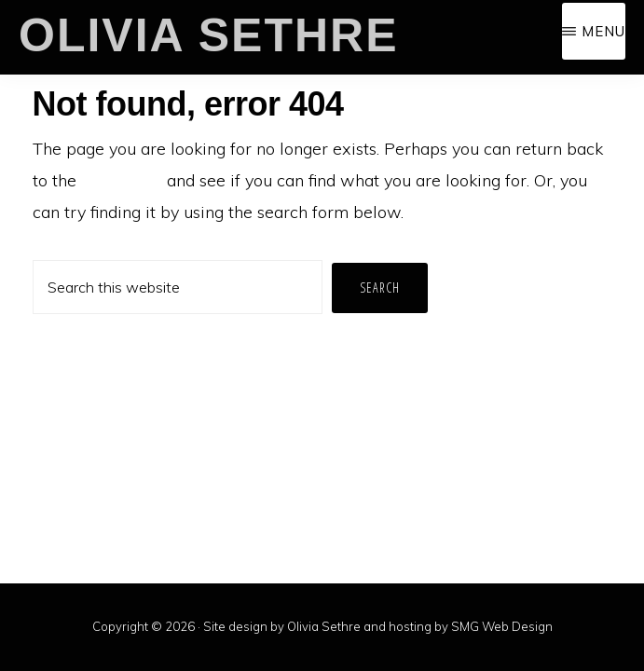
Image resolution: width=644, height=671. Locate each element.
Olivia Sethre (209, 35)
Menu (603, 31)
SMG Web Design (502, 626)
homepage (122, 180)
